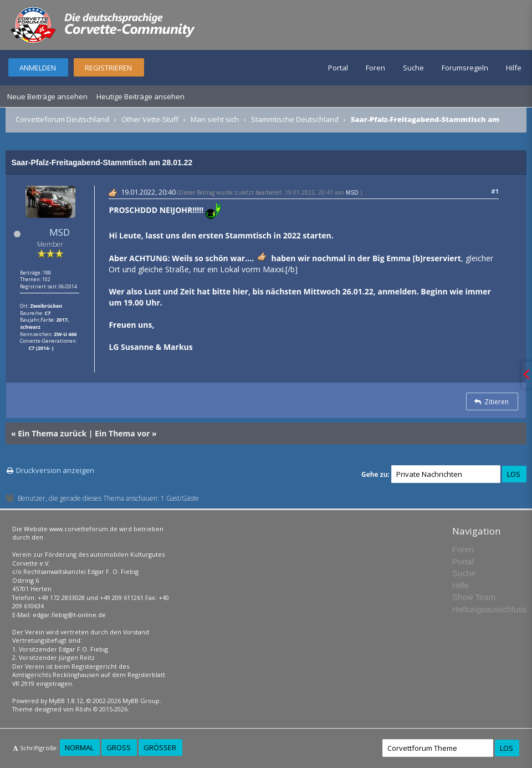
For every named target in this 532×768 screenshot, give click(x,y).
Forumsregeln (465, 68)
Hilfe (514, 68)
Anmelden (38, 68)
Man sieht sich (215, 119)
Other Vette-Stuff (150, 119)
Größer (160, 747)
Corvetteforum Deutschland (62, 119)
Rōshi (83, 709)
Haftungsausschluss (489, 609)
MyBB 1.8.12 (66, 701)
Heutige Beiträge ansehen (140, 96)
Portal (338, 68)
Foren (375, 68)
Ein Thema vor (122, 433)
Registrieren (108, 68)
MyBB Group (141, 701)
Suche (413, 68)
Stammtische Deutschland (295, 119)
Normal (79, 747)
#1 (495, 191)
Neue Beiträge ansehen (47, 96)
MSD (60, 232)
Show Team (474, 597)
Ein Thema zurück (52, 433)
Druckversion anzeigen (55, 470)
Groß (119, 747)
